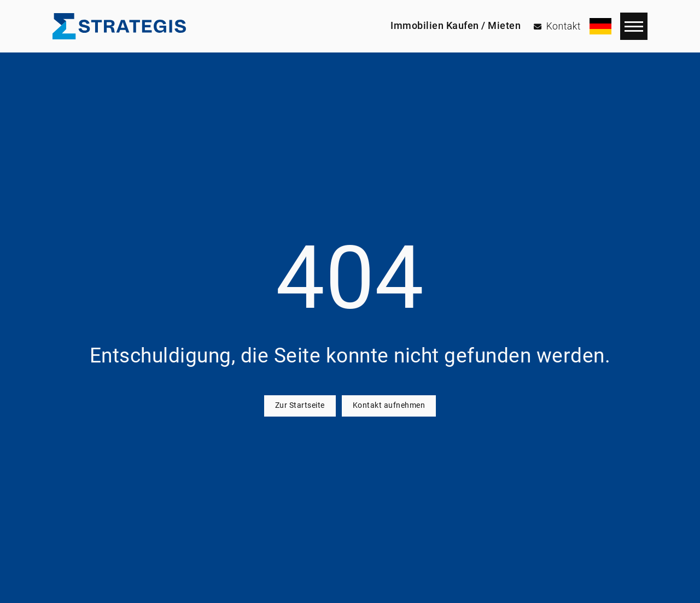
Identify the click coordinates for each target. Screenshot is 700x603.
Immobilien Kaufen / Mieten (456, 26)
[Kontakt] (557, 26)
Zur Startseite (300, 405)
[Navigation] (634, 26)
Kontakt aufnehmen (389, 405)
